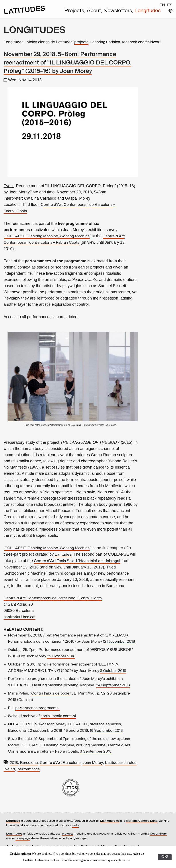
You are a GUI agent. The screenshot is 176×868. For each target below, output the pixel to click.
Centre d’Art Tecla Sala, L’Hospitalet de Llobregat (77, 561)
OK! (165, 857)
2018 (14, 763)
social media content (58, 716)
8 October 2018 (113, 671)
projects (81, 42)
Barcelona (29, 763)
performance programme (38, 708)
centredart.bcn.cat (20, 617)
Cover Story (158, 834)
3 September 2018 (96, 752)
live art (9, 769)
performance (29, 769)
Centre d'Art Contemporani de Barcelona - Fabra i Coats (53, 598)
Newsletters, (119, 11)
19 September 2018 (106, 731)
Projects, (76, 11)
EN (162, 5)
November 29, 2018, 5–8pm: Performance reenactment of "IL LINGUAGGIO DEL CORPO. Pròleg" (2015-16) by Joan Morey (67, 63)
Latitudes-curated (121, 763)
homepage (23, 838)
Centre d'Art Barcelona (60, 763)
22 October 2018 (61, 656)
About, (95, 11)
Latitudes (63, 555)
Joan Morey (93, 763)
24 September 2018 (113, 685)
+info (75, 826)
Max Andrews (110, 821)
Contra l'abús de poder (51, 694)
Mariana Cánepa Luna (142, 821)
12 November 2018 (119, 642)
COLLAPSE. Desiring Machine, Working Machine (47, 236)
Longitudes (148, 11)
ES (170, 5)
